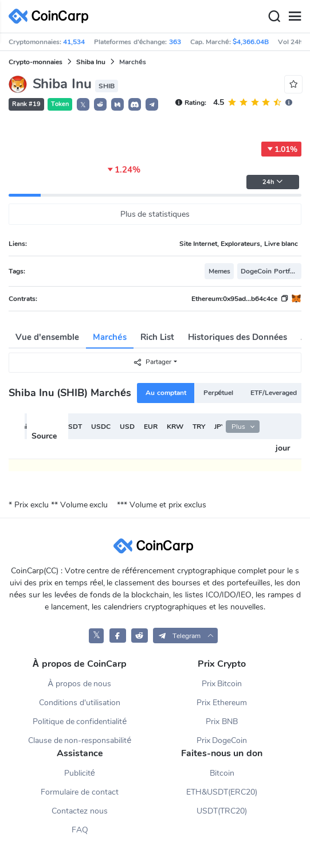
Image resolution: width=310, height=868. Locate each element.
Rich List (157, 337)
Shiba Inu (91, 62)
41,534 (74, 42)
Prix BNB (222, 722)
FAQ (80, 830)
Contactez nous (80, 811)
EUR (151, 427)
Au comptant (166, 393)
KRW (175, 427)
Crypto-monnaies (36, 62)
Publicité (80, 773)
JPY (220, 427)
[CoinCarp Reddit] (140, 636)
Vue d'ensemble (47, 337)
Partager (152, 362)
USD (127, 427)
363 (175, 42)
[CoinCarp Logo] (52, 16)
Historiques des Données (238, 337)
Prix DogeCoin (222, 740)
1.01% (281, 149)
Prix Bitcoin (222, 684)
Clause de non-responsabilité (80, 740)
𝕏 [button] (83, 105)
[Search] (274, 17)
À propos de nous (79, 684)
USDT (72, 427)
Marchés (109, 337)
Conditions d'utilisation (80, 703)
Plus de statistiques (155, 214)
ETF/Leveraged (274, 393)
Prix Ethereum (222, 703)
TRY (199, 427)
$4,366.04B (251, 42)
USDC (101, 427)
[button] (100, 104)
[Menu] (295, 17)
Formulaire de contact (80, 792)
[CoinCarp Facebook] (118, 636)
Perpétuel (219, 393)
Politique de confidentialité (80, 722)
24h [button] (273, 182)
